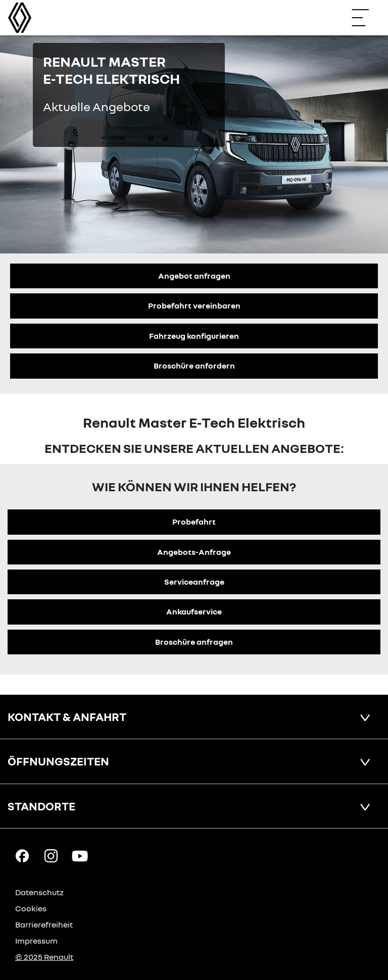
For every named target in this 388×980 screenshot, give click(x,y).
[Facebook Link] (22, 855)
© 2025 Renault (44, 957)
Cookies (31, 908)
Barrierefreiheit (44, 924)
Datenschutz (39, 892)
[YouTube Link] (80, 855)
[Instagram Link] (51, 855)
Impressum (36, 941)
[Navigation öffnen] (365, 18)
